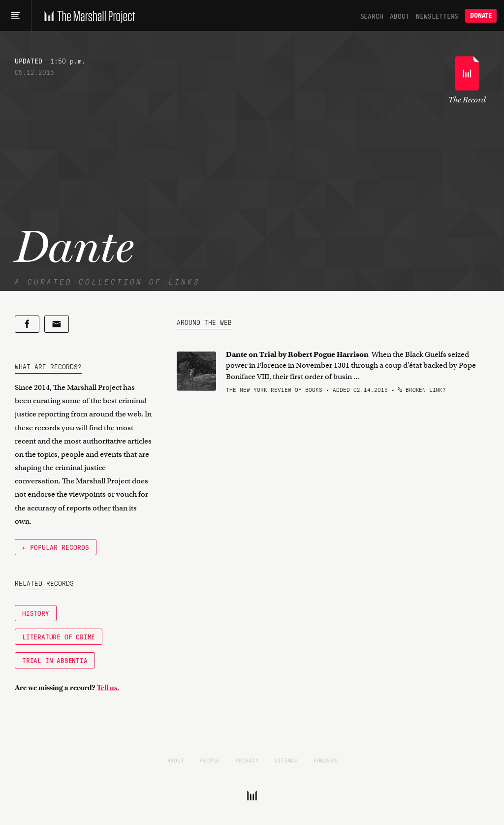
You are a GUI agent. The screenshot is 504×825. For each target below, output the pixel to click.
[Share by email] (57, 324)
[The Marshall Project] (87, 16)
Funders (325, 760)
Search (372, 16)
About (399, 16)
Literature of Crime (59, 636)
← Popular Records (56, 547)
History (36, 613)
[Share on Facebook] (27, 324)
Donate (481, 16)
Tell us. (108, 688)
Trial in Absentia (55, 660)
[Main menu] (16, 16)
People (209, 760)
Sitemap (286, 760)
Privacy (247, 760)
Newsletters (437, 16)
